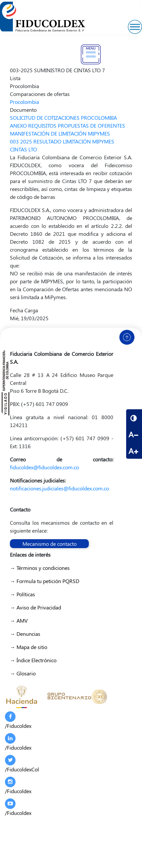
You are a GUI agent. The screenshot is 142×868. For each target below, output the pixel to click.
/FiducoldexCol (22, 764)
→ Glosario (23, 673)
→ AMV (19, 620)
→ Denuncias (25, 634)
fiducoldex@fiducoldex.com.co (44, 467)
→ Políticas (22, 594)
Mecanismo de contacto (50, 544)
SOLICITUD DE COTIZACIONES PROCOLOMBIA (63, 118)
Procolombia (24, 102)
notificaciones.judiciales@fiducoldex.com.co (59, 488)
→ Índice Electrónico (33, 660)
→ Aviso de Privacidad (35, 607)
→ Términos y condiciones (40, 568)
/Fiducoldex (18, 720)
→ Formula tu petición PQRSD (45, 581)
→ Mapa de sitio (29, 647)
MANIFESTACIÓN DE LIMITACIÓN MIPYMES (60, 133)
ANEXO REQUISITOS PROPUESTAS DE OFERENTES (68, 125)
